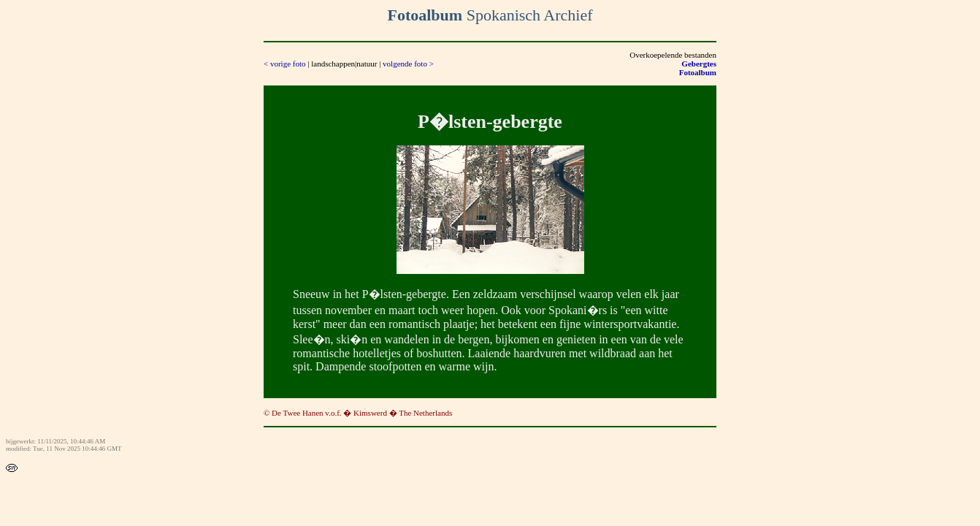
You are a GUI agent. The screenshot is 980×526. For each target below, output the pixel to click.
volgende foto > (408, 64)
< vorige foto (285, 64)
